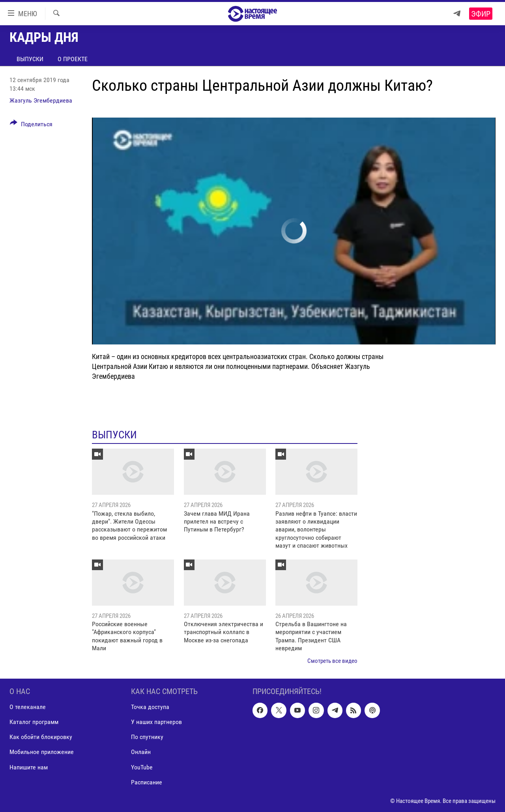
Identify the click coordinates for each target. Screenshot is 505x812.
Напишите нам (29, 767)
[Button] (31, 125)
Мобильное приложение (42, 752)
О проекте (73, 59)
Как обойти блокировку (41, 737)
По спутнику (147, 737)
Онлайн (141, 752)
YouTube (142, 767)
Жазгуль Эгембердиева (41, 100)
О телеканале (28, 707)
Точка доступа (150, 707)
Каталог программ (34, 722)
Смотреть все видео (332, 661)
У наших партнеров (156, 722)
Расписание (147, 782)
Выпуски (30, 59)
